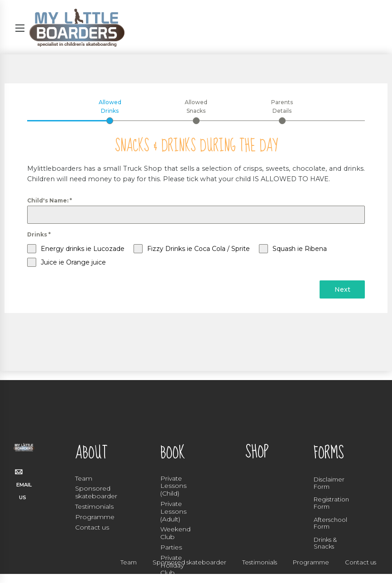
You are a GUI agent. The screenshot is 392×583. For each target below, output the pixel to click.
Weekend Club (175, 533)
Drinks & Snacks (325, 543)
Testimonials (94, 506)
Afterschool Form (330, 523)
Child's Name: (50, 201)
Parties (171, 547)
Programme (95, 517)
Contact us (92, 527)
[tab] (110, 111)
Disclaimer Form (329, 483)
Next (342, 290)
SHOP (257, 452)
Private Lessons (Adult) (173, 511)
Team (84, 478)
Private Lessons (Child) (173, 486)
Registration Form (331, 503)
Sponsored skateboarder (96, 492)
